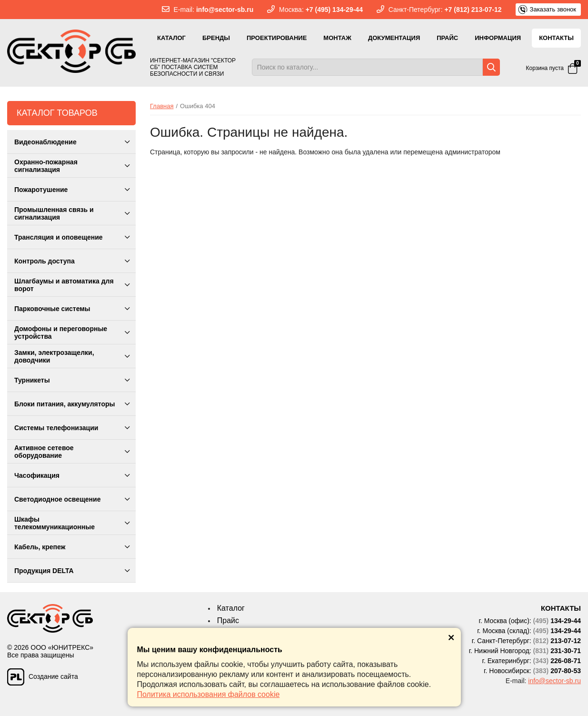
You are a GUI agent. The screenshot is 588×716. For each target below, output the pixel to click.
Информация (498, 38)
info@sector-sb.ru (225, 10)
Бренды (216, 38)
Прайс (447, 38)
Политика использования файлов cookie (209, 694)
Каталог (171, 38)
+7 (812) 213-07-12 (473, 10)
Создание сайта (43, 674)
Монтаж (337, 38)
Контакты (556, 38)
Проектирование (277, 38)
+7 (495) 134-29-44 (334, 10)
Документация (394, 38)
